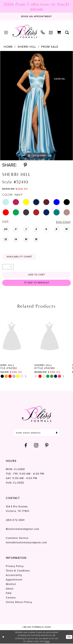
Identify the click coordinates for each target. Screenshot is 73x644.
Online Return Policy (19, 602)
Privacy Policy (15, 567)
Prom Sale (50, 47)
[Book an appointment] (37, 17)
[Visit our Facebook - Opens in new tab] (26, 446)
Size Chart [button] (63, 222)
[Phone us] (43, 32)
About (10, 589)
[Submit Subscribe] (57, 433)
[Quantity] (8, 267)
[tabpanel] (36, 106)
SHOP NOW (36, 9)
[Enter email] (36, 433)
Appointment (14, 580)
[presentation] (18, 336)
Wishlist (11, 584)
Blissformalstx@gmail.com (23, 529)
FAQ (9, 593)
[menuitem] (6, 32)
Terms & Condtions (18, 571)
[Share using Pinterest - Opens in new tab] (25, 165)
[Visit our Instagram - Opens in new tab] (36, 446)
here (47, 642)
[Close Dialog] (3, 637)
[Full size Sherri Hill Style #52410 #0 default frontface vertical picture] (36, 106)
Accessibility (14, 575)
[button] (6, 32)
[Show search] (67, 32)
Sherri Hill (27, 47)
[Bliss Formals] (25, 31)
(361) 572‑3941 (15, 520)
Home (8, 47)
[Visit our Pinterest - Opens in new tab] (47, 446)
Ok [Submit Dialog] (69, 637)
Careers (11, 598)
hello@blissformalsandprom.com (26, 543)
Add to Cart (37, 275)
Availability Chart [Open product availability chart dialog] (20, 257)
